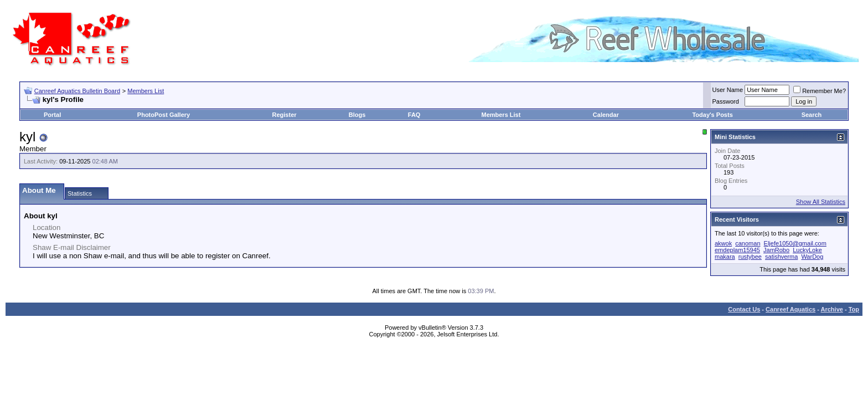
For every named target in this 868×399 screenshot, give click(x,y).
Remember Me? (820, 91)
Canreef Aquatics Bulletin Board (77, 91)
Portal (52, 115)
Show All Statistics (821, 202)
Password (726, 101)
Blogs (357, 115)
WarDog (812, 257)
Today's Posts (712, 115)
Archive (832, 309)
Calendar (606, 115)
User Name (728, 90)
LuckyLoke (807, 250)
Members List (146, 91)
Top (854, 309)
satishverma (781, 257)
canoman (748, 243)
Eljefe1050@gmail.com (795, 243)
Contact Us (744, 309)
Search (812, 115)
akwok (723, 243)
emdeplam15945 (737, 250)
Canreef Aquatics (790, 309)
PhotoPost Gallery (164, 115)
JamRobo (776, 250)
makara (725, 257)
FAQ (414, 115)
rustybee (750, 257)
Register (285, 115)
